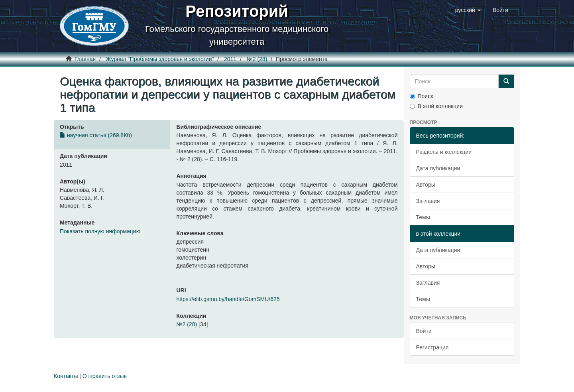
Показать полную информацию (100, 231)
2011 (230, 59)
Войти (424, 331)
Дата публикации (438, 168)
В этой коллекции (436, 106)
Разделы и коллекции (444, 152)
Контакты (66, 376)
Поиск (422, 96)
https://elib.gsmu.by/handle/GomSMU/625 (228, 299)
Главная (85, 59)
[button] (468, 10)
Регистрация (432, 347)
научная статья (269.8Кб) (96, 135)
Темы (423, 217)
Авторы (426, 185)
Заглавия (428, 201)
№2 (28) (257, 59)
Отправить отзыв (105, 376)
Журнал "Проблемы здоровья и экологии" (160, 59)
